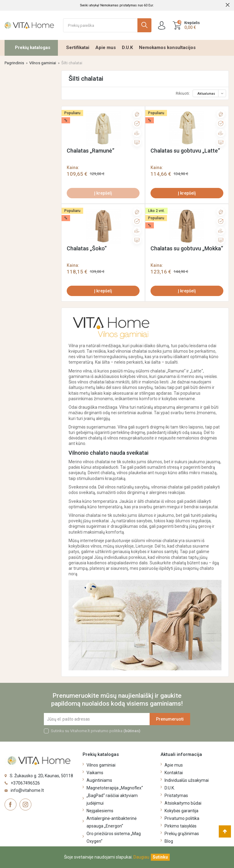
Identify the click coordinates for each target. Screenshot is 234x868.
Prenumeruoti (170, 719)
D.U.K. (170, 788)
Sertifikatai (78, 48)
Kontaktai (174, 773)
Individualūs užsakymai (187, 780)
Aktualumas (211, 94)
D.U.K (127, 48)
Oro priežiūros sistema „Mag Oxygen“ (114, 837)
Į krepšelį (103, 193)
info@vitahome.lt (27, 790)
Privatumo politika (182, 818)
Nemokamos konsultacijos (167, 48)
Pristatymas (176, 796)
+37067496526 (25, 783)
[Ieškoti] (107, 25)
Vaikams (95, 773)
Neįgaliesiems (100, 811)
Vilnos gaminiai (101, 765)
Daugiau (141, 857)
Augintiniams (99, 780)
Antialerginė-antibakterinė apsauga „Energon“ (112, 822)
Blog (169, 841)
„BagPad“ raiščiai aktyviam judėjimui (112, 799)
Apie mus (106, 48)
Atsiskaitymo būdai (183, 803)
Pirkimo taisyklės (181, 826)
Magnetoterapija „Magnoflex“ (115, 788)
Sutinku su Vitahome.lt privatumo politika (96, 731)
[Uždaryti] (160, 857)
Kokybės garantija (181, 811)
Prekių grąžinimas (182, 834)
